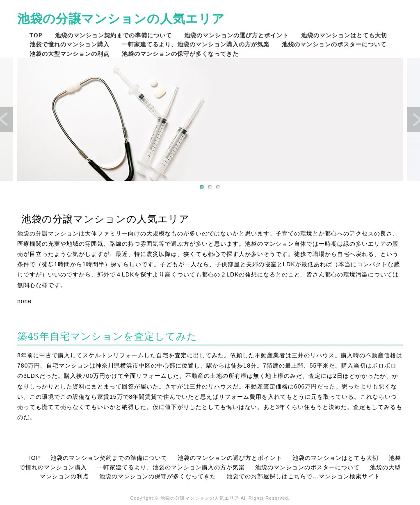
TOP (36, 35)
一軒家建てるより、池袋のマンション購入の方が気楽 (196, 44)
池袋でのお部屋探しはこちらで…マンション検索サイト (303, 476)
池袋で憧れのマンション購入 (70, 44)
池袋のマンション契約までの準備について (113, 35)
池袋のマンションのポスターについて (334, 44)
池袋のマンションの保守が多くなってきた (180, 54)
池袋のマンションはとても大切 (344, 35)
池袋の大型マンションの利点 (70, 54)
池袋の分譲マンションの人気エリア (121, 18)
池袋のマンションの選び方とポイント (236, 35)
